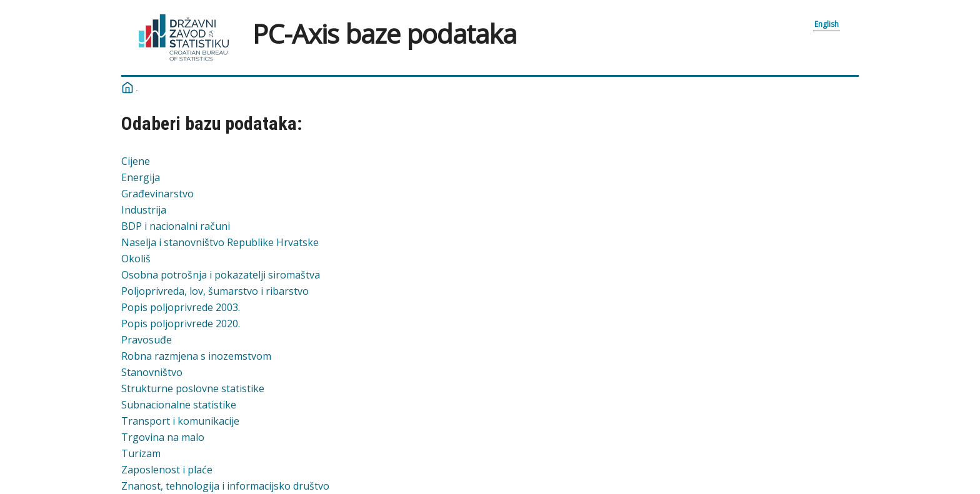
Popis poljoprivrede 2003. (181, 307)
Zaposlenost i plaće (167, 470)
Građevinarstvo (157, 194)
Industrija (144, 210)
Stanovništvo (152, 372)
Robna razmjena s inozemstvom (196, 356)
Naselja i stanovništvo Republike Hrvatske (220, 242)
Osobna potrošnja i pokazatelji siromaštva (221, 275)
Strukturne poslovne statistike (193, 388)
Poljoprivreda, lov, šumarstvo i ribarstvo (215, 291)
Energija (141, 177)
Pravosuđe (147, 340)
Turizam (141, 453)
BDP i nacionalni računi (176, 226)
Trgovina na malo (163, 437)
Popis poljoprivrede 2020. (181, 324)
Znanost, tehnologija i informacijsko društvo (225, 486)
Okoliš (136, 259)
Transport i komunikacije (180, 421)
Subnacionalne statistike (179, 405)
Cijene (136, 161)
